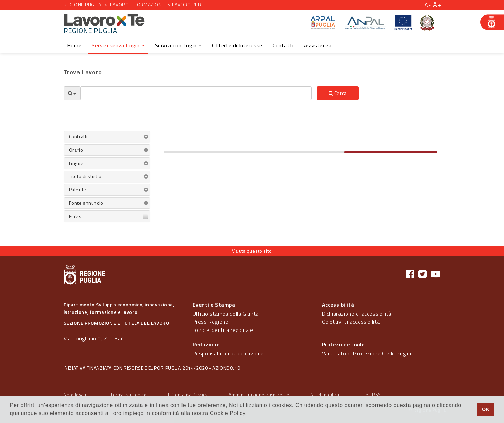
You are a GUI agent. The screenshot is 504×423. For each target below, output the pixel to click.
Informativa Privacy (188, 395)
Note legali (75, 395)
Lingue (76, 163)
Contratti (78, 137)
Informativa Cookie (127, 395)
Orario (76, 150)
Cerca (338, 93)
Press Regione (211, 322)
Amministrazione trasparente (259, 395)
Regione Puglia (82, 5)
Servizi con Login (178, 45)
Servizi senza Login (118, 45)
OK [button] (486, 409)
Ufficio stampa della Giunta (226, 314)
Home (74, 45)
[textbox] (196, 93)
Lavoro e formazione (137, 5)
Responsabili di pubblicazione (228, 353)
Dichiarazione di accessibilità (357, 314)
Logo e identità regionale (223, 330)
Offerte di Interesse (237, 45)
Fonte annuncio (86, 203)
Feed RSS (371, 395)
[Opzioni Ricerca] (72, 93)
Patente (78, 190)
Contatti (283, 45)
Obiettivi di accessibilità (351, 322)
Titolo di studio (85, 176)
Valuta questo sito (252, 251)
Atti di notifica (325, 395)
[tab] (107, 137)
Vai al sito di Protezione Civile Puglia (367, 353)
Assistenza (318, 45)
